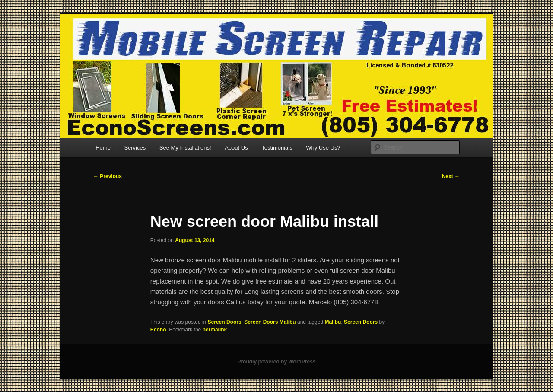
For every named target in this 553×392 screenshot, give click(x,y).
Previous (108, 176)
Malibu (333, 322)
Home (103, 148)
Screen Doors (225, 322)
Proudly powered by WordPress (276, 362)
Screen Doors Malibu (270, 322)
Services (135, 148)
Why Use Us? (323, 148)
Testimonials (277, 148)
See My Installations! (185, 148)
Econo (158, 330)
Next (451, 176)
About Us (236, 148)
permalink (215, 330)
